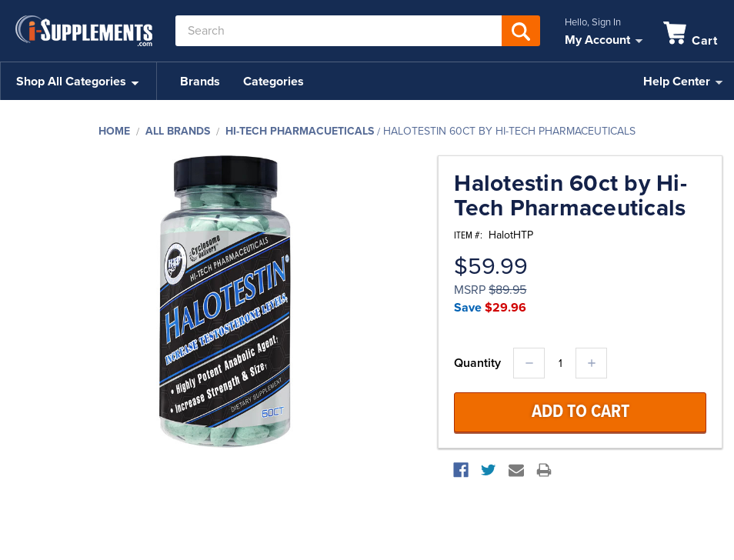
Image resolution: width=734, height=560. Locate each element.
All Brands (178, 131)
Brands (200, 82)
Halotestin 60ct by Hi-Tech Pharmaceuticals (509, 131)
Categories (274, 82)
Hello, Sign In (593, 22)
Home (114, 131)
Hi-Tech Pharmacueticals (300, 131)
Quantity (477, 363)
